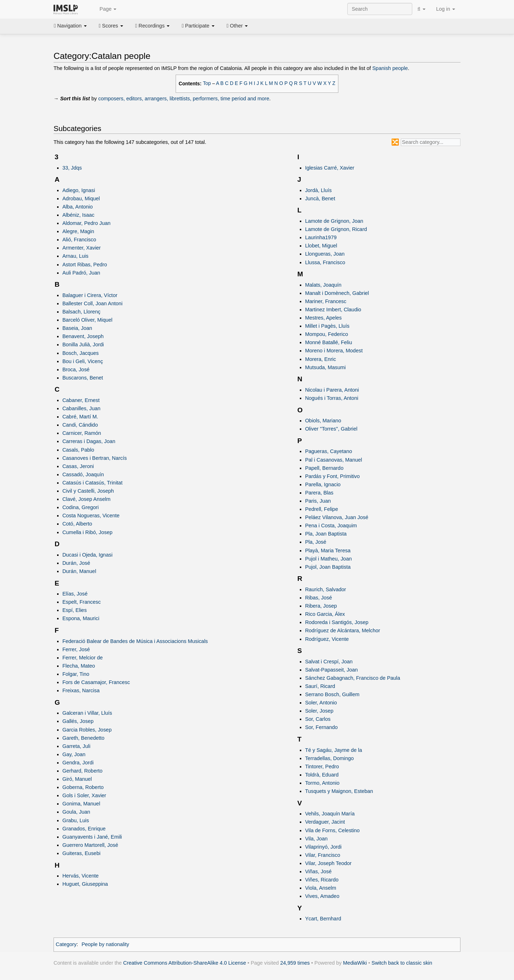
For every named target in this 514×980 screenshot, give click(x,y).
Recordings (152, 26)
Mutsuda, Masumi (326, 367)
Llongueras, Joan (325, 254)
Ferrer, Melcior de (83, 658)
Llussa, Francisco (325, 262)
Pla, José (316, 542)
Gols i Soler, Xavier (84, 795)
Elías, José (75, 594)
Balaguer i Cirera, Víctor (90, 295)
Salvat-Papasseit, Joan (332, 670)
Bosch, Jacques (81, 353)
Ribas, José (319, 598)
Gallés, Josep (78, 721)
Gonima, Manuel (81, 804)
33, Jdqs (72, 168)
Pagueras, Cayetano (329, 451)
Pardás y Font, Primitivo (332, 476)
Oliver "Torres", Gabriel (331, 429)
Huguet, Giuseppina (85, 884)
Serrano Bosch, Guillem (332, 694)
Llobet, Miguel (321, 246)
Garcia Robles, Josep (87, 730)
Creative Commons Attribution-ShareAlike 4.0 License (185, 963)
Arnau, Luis (75, 256)
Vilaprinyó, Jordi (323, 847)
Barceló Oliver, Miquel (87, 320)
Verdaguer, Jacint (325, 822)
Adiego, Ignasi (79, 190)
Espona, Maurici (81, 618)
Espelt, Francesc (82, 602)
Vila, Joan (316, 839)
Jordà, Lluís (319, 190)
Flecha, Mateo (79, 666)
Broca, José (76, 370)
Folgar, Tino (76, 674)
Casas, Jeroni (78, 466)
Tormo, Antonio (322, 783)
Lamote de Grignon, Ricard (336, 229)
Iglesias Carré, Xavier (330, 168)
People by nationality (105, 944)
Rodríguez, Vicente (327, 639)
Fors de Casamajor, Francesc (96, 682)
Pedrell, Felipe (322, 509)
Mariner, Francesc (326, 301)
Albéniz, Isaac (79, 215)
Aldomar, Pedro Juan (87, 223)
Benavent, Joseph (83, 336)
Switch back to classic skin (402, 963)
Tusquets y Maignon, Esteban (339, 791)
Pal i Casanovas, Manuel (334, 460)
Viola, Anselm (321, 888)
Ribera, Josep (321, 606)
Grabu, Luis (76, 820)
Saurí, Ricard (320, 686)
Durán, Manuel (79, 571)
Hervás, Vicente (81, 876)
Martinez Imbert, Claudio (333, 310)
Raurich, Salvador (326, 589)
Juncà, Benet (320, 198)
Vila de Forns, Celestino (332, 830)
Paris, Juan (318, 501)
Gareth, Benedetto (84, 738)
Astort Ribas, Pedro (85, 265)
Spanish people (390, 68)
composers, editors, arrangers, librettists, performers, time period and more (184, 99)
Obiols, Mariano (323, 421)
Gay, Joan (74, 754)
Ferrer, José (76, 649)
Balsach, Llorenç (82, 312)
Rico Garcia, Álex (325, 614)
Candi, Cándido (80, 425)
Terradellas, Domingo (329, 758)
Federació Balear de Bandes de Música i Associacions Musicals (135, 641)
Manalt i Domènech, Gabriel (337, 293)
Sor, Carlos (318, 719)
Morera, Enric (321, 359)
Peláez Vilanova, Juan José (337, 517)
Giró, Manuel (77, 779)
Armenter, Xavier (82, 248)
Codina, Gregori (81, 507)
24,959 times (295, 963)
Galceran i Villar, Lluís (87, 713)
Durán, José (76, 563)
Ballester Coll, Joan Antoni (93, 303)
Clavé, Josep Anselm (87, 499)
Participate (198, 26)
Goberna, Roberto (83, 787)
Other (237, 26)
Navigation (70, 26)
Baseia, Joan (77, 328)
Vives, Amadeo (322, 896)
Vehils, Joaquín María (330, 814)
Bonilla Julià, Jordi (83, 345)
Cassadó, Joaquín (83, 474)
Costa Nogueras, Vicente (91, 516)
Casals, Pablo (78, 450)
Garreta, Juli (77, 746)
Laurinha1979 (321, 237)
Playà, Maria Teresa (328, 551)
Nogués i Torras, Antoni (332, 398)
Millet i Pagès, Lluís (327, 326)
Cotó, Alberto (77, 524)
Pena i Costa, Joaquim (331, 526)
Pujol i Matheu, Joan (329, 559)
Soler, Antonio (321, 703)
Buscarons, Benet (83, 378)
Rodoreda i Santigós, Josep (337, 622)
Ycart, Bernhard (323, 919)
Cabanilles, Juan (82, 408)
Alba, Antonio (78, 207)
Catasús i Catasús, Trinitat (93, 483)
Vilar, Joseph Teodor (328, 863)
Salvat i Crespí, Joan (329, 662)
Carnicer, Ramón (82, 433)
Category (66, 944)
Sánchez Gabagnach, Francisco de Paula (353, 678)
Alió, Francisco (79, 240)
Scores (111, 26)
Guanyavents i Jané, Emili (92, 837)
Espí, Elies (75, 610)
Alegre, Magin (78, 231)
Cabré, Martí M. (80, 417)
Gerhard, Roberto (82, 771)
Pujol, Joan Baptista (328, 567)
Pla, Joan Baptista (326, 534)
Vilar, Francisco (323, 855)
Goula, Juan (76, 812)
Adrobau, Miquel (81, 198)
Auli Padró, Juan (81, 273)
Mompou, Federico (327, 334)
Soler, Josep (319, 711)
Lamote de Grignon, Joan (334, 221)
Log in (446, 9)
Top (207, 83)
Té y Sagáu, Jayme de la (334, 750)
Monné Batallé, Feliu (329, 342)
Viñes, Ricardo (322, 880)
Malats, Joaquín (323, 285)
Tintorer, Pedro (322, 767)
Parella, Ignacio (323, 484)
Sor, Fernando (322, 727)
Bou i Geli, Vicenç (83, 361)
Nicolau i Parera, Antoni (332, 390)
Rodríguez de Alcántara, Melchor (343, 630)
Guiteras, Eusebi (82, 853)
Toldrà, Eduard (322, 775)
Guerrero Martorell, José (90, 845)
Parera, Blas (319, 493)
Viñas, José (318, 871)
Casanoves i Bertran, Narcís (95, 458)
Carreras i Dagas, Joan (89, 441)
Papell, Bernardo (324, 468)
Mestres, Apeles (324, 318)
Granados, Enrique (84, 829)
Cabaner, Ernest (81, 400)
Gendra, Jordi (78, 763)
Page (104, 9)
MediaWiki (355, 963)
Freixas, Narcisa (81, 690)
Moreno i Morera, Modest (334, 351)
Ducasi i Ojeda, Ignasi (87, 555)
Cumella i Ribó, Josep (87, 532)
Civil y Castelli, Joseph (88, 491)
